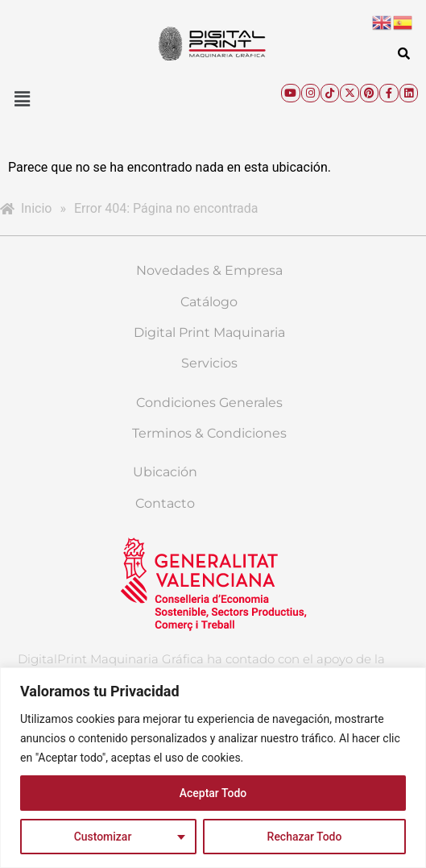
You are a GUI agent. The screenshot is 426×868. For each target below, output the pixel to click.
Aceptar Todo (213, 793)
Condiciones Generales (209, 403)
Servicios (209, 363)
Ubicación (165, 472)
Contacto (165, 503)
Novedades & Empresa (209, 270)
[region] (213, 768)
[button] (22, 99)
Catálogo (209, 302)
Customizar (103, 837)
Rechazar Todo (304, 837)
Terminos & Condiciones (209, 433)
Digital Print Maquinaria (209, 332)
